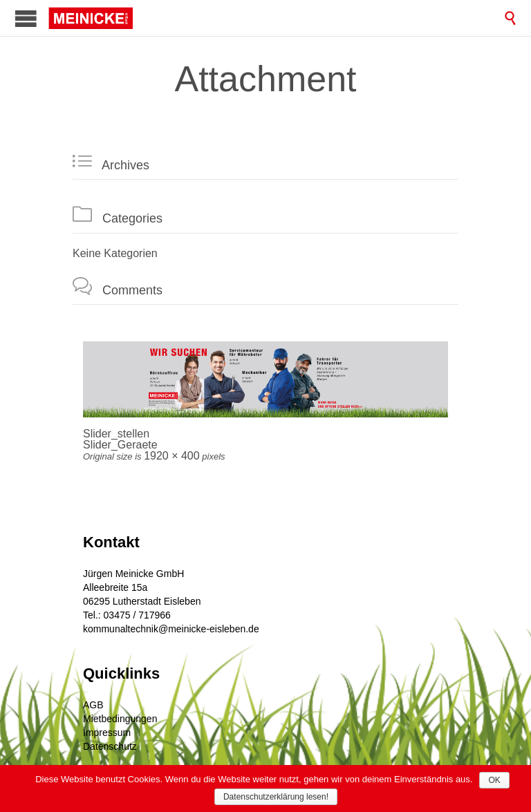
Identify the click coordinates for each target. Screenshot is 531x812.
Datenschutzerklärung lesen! (276, 797)
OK (494, 780)
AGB (93, 705)
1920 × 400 (172, 456)
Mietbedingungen (120, 719)
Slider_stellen (116, 434)
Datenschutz (110, 746)
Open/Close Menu (26, 18)
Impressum (107, 733)
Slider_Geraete (120, 445)
